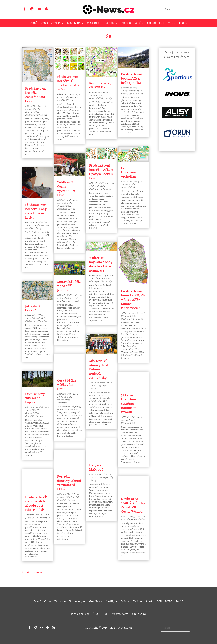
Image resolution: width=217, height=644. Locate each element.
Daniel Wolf (34, 315)
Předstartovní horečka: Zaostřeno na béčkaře (36, 95)
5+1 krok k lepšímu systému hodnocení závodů (129, 404)
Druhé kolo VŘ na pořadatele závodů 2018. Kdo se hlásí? (36, 504)
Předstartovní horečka (36, 115)
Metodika (93, 24)
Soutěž (151, 24)
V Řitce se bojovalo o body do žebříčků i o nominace (101, 264)
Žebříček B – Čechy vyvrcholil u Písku (67, 189)
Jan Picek (128, 313)
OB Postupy (139, 614)
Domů (34, 24)
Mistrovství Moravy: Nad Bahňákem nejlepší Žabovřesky (99, 369)
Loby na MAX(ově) (97, 468)
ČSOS (96, 614)
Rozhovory (74, 24)
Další (138, 24)
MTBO (171, 24)
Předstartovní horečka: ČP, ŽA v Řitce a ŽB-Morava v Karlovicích (133, 300)
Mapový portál (120, 614)
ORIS (106, 614)
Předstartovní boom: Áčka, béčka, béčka (132, 79)
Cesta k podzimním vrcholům (131, 172)
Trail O (183, 24)
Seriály (110, 24)
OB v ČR (35, 109)
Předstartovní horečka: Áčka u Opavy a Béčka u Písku (101, 172)
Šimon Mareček (36, 223)
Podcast (126, 24)
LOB (162, 24)
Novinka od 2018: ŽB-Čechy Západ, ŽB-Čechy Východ (133, 505)
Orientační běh (32, 112)
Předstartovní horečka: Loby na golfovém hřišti (36, 211)
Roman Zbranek (68, 95)
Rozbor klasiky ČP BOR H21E (100, 85)
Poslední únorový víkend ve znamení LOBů (69, 483)
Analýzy (99, 96)
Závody (56, 24)
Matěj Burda (34, 106)
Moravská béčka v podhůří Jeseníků (69, 286)
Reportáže (30, 416)
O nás (44, 24)
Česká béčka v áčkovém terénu (66, 385)
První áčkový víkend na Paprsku (35, 398)
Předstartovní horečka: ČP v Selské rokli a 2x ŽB (68, 83)
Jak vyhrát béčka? (33, 308)
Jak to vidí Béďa (80, 614)
